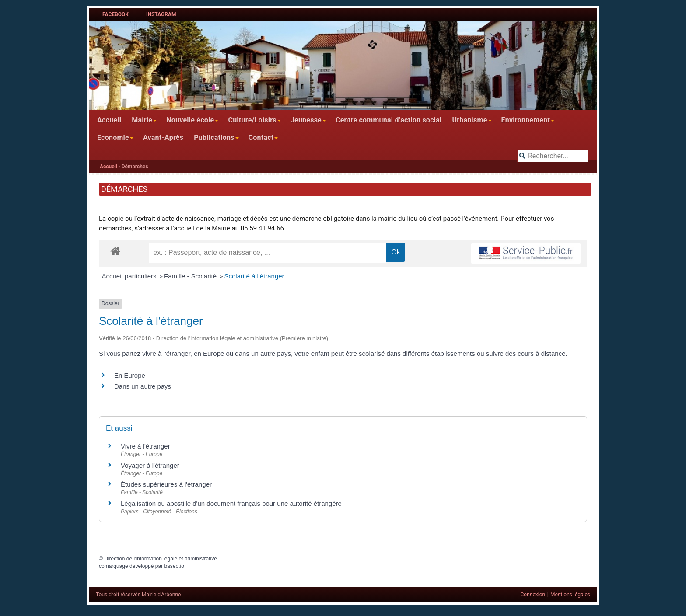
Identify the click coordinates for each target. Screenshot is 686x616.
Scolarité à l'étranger (254, 276)
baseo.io (174, 566)
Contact (261, 137)
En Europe (130, 375)
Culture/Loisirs (252, 120)
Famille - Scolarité (191, 276)
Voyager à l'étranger (150, 465)
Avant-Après (163, 137)
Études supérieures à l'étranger (166, 484)
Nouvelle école (190, 120)
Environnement (526, 120)
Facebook (115, 14)
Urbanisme (469, 120)
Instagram (161, 14)
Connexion (533, 595)
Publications (214, 137)
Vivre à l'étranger (145, 446)
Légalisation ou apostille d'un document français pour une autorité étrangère (231, 503)
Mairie (142, 120)
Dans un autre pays (143, 386)
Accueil (109, 120)
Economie (113, 137)
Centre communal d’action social (388, 120)
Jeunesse (306, 120)
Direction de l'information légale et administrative (161, 559)
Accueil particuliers (130, 276)
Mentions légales (570, 595)
